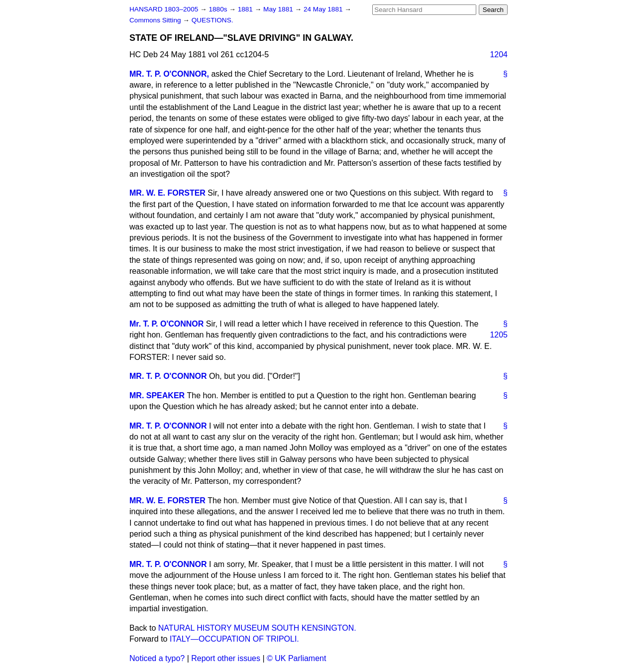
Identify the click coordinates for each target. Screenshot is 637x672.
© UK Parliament (296, 658)
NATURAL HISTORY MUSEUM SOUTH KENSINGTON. (257, 628)
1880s (219, 9)
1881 (246, 9)
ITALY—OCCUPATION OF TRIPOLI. (234, 639)
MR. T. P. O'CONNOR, (169, 74)
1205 (499, 335)
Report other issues (226, 658)
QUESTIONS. (212, 20)
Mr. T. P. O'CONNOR (166, 324)
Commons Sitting (156, 20)
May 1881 (279, 9)
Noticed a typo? (157, 658)
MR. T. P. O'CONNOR (168, 376)
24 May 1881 (324, 9)
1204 (499, 55)
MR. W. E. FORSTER (167, 193)
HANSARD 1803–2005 (164, 9)
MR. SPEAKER (157, 395)
